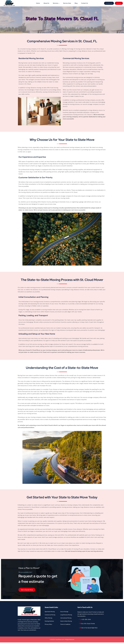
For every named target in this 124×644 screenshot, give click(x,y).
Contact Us (84, 3)
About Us (46, 3)
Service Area (67, 3)
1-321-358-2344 (109, 3)
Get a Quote (119, 3)
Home (38, 3)
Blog (76, 3)
